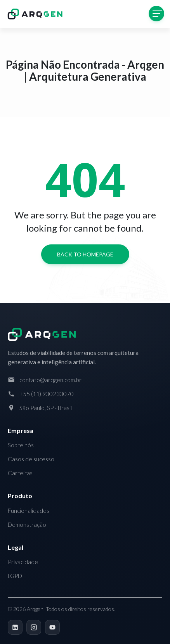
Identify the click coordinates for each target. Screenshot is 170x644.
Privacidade (23, 562)
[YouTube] (52, 627)
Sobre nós (21, 445)
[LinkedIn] (15, 627)
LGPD (15, 576)
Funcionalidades (29, 511)
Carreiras (20, 473)
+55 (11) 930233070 (47, 394)
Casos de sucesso (31, 459)
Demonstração (27, 525)
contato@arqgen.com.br (50, 380)
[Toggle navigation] (156, 14)
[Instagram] (34, 627)
